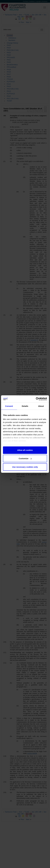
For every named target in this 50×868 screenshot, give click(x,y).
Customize (25, 458)
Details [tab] (25, 406)
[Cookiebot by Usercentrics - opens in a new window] (36, 399)
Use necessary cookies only (25, 467)
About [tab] (41, 406)
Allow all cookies (25, 450)
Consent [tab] (9, 406)
